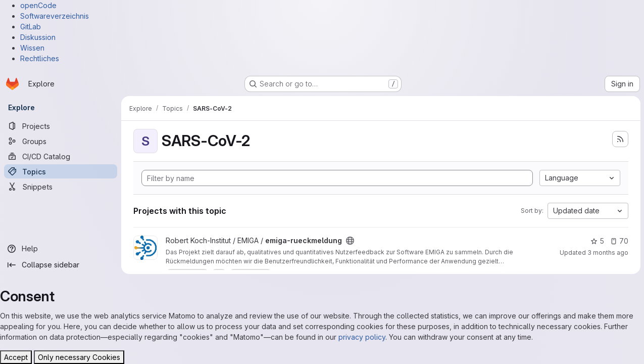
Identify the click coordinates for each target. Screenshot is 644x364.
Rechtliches (40, 58)
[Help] (61, 249)
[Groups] (61, 141)
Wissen (32, 48)
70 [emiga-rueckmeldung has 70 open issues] (619, 241)
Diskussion (38, 37)
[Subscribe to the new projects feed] (620, 139)
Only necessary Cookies (79, 357)
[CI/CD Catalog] (61, 156)
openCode (38, 5)
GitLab (31, 27)
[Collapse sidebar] (61, 265)
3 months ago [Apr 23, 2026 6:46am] (607, 253)
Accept (16, 357)
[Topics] (61, 171)
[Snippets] (61, 187)
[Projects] (61, 126)
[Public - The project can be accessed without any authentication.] (350, 241)
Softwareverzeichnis (55, 16)
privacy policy (362, 337)
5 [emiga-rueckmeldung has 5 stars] (597, 241)
